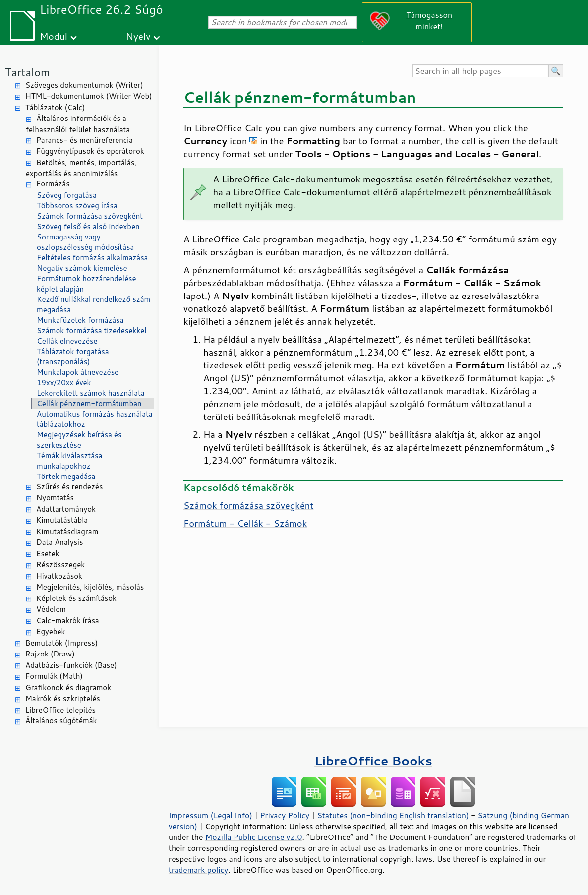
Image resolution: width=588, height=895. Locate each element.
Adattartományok (66, 509)
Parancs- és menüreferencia (85, 140)
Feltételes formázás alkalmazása (92, 258)
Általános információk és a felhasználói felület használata (78, 124)
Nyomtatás (55, 498)
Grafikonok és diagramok (68, 687)
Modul (54, 36)
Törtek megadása (66, 476)
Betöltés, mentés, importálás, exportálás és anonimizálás (81, 168)
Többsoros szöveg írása (77, 206)
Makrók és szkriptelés (63, 698)
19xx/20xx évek (64, 383)
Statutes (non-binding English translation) (393, 815)
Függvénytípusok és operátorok (90, 151)
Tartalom (28, 72)
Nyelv (138, 36)
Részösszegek (60, 565)
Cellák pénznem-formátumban (89, 403)
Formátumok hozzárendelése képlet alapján (87, 284)
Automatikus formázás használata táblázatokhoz (95, 419)
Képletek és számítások (76, 598)
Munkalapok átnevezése (78, 372)
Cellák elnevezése (67, 341)
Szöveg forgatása (67, 195)
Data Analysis (59, 542)
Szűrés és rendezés (69, 487)
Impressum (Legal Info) (210, 815)
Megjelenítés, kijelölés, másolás (90, 587)
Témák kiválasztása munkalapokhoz (69, 461)
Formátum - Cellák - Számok (245, 523)
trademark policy (198, 870)
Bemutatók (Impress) (61, 643)
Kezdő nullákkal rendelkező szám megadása (93, 304)
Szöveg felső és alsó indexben (88, 226)
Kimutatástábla (62, 520)
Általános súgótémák (61, 721)
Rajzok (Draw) (50, 654)
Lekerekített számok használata (91, 393)
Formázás (53, 184)
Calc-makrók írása (68, 621)
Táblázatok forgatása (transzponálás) (73, 357)
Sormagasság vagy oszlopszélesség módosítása (85, 242)
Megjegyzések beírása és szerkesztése (79, 440)
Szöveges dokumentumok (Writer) (84, 85)
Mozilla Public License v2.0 (254, 837)
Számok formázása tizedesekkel (91, 330)
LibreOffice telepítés (60, 710)
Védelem (51, 609)
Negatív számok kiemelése (82, 268)
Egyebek (51, 631)
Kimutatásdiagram (67, 531)
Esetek (48, 554)
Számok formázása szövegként (90, 216)
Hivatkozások (59, 576)
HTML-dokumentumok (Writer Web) (89, 96)
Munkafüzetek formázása (80, 320)
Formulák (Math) (54, 676)
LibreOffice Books (373, 760)
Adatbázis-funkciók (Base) (71, 665)
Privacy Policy (285, 815)
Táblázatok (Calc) (55, 107)
